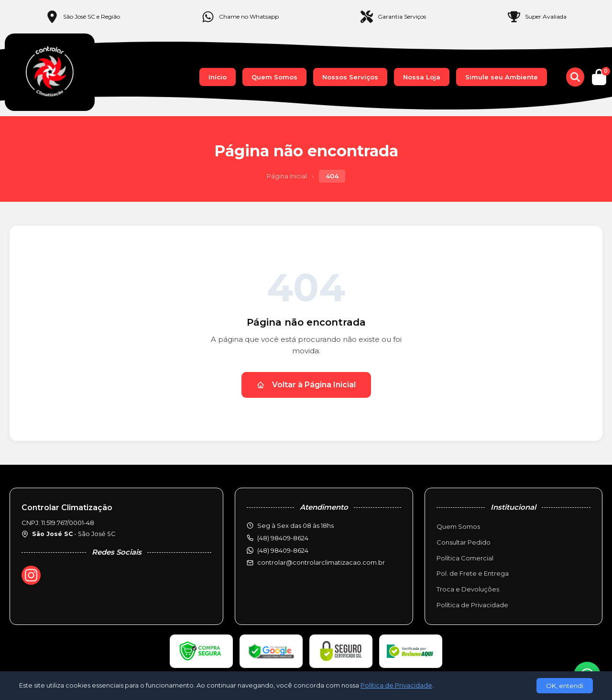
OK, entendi (565, 686)
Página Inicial (287, 176)
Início (218, 77)
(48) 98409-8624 (283, 550)
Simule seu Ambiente (502, 77)
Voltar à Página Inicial (306, 385)
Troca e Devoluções (468, 589)
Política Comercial (465, 558)
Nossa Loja (422, 77)
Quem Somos (274, 77)
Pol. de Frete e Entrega (473, 573)
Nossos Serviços (350, 77)
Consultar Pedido (464, 542)
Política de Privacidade (472, 605)
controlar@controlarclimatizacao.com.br (321, 562)
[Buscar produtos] (575, 77)
